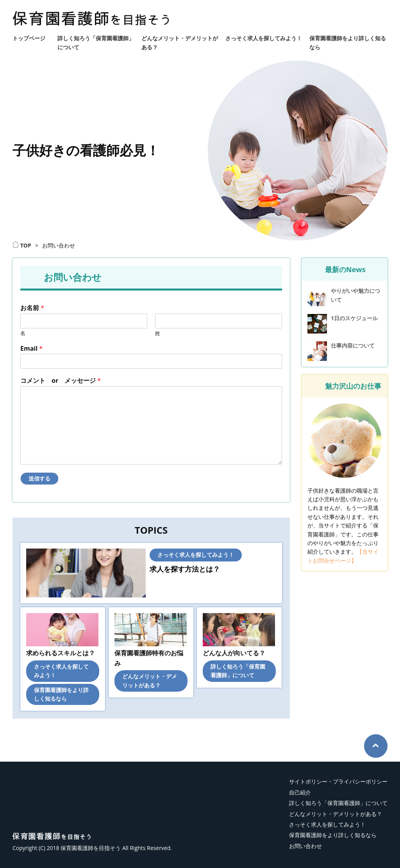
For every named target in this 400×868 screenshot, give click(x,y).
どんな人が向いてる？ (234, 653)
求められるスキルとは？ (61, 653)
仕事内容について (353, 345)
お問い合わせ (305, 846)
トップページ (29, 38)
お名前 (32, 308)
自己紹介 (300, 792)
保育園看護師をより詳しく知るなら (333, 835)
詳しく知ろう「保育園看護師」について (338, 803)
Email (31, 349)
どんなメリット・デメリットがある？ (336, 814)
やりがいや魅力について (355, 295)
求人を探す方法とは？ (185, 569)
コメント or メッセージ (61, 381)
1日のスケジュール (354, 318)
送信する (39, 478)
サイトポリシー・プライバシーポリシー (338, 781)
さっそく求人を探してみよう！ (264, 38)
